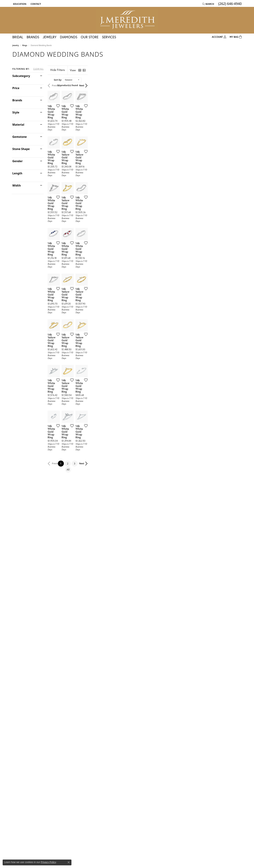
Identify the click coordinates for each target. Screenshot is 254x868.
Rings (25, 45)
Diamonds (69, 37)
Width (17, 185)
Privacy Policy (48, 862)
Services (109, 37)
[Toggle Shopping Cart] (236, 37)
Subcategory (21, 76)
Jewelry (50, 37)
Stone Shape (21, 149)
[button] (19, 4)
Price (16, 88)
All (155, 739)
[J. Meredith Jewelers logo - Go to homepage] (127, 20)
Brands (33, 37)
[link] (35, 4)
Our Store (90, 37)
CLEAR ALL (38, 69)
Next (236, 85)
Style (16, 112)
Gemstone (20, 137)
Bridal (18, 37)
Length (17, 173)
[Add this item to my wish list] (108, 157)
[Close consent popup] (69, 862)
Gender (17, 161)
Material (18, 125)
